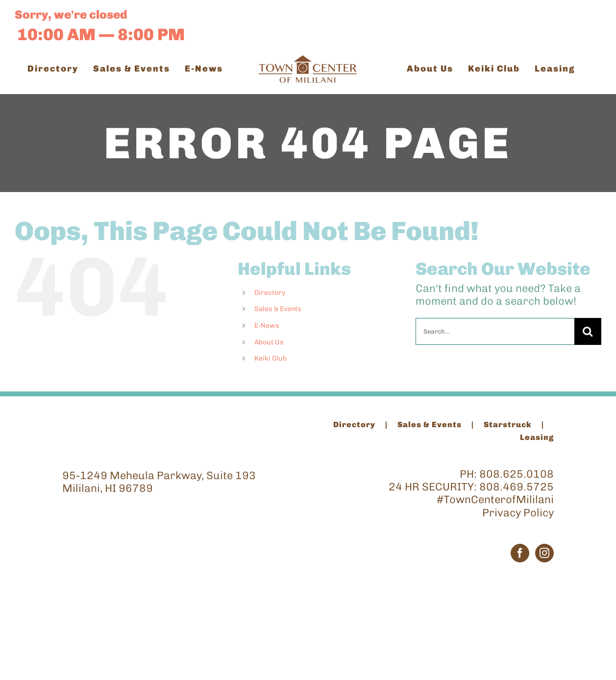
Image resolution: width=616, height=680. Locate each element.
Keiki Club (271, 358)
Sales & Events (278, 309)
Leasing (537, 437)
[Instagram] (544, 553)
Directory (270, 293)
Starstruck (508, 425)
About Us (269, 342)
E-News (267, 326)
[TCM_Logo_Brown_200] (308, 61)
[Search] (588, 331)
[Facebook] (520, 553)
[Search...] (495, 331)
